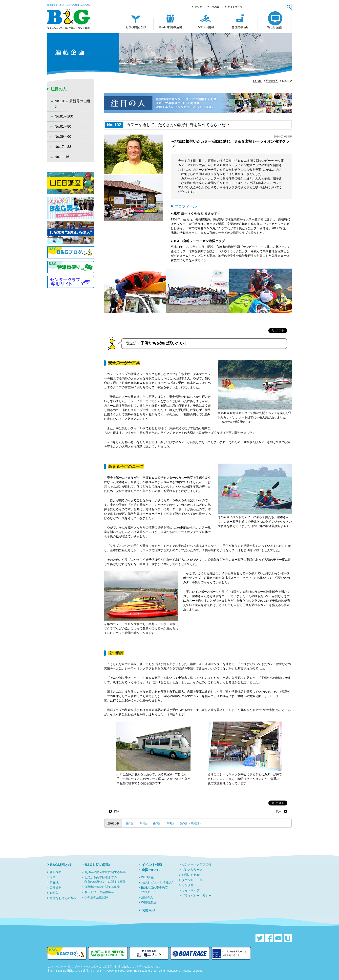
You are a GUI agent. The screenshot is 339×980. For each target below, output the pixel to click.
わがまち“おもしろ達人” (157, 882)
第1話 (130, 823)
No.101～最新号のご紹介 (72, 104)
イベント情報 (152, 865)
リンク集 (188, 885)
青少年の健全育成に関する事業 (105, 872)
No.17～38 (63, 147)
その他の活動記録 (96, 897)
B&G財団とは (61, 865)
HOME (257, 81)
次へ (279, 811)
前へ (117, 811)
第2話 (143, 823)
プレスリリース (192, 870)
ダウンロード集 (192, 880)
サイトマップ (235, 7)
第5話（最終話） (191, 823)
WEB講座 (147, 877)
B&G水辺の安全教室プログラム (155, 890)
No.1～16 (62, 157)
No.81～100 (64, 116)
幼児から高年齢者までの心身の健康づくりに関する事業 (105, 880)
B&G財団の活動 (97, 865)
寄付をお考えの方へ (63, 898)
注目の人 (272, 81)
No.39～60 (63, 137)
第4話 (170, 823)
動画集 (54, 893)
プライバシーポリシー (197, 896)
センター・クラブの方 (207, 7)
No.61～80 (63, 126)
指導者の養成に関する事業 (102, 887)
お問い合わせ (191, 875)
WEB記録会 (149, 902)
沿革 (53, 877)
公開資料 (56, 888)
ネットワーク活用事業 (99, 892)
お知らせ (148, 910)
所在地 (54, 882)
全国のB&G (151, 870)
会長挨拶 (56, 872)
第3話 (157, 823)
